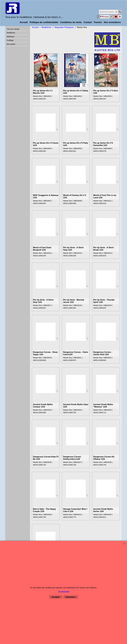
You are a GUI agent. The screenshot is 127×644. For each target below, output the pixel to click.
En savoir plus (64, 591)
